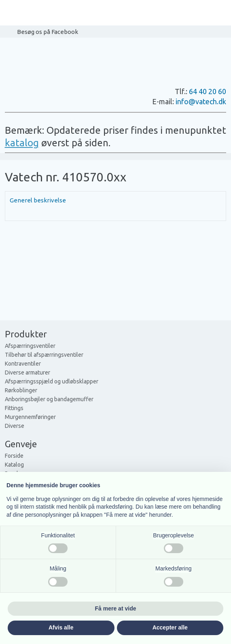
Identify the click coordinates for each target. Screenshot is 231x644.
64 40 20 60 (208, 91)
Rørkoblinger (21, 390)
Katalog (14, 465)
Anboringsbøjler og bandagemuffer (49, 399)
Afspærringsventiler (30, 346)
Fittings (14, 408)
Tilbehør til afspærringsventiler (44, 355)
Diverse (15, 426)
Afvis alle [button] (61, 627)
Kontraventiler (23, 364)
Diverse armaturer (28, 373)
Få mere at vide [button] (116, 608)
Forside (14, 456)
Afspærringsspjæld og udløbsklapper (52, 381)
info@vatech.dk (201, 101)
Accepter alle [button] (170, 627)
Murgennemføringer (30, 417)
